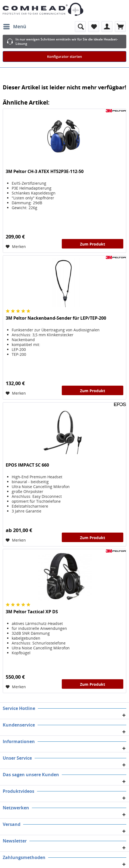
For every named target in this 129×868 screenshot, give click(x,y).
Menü (15, 26)
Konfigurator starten (64, 56)
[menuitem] (14, 27)
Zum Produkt (93, 244)
